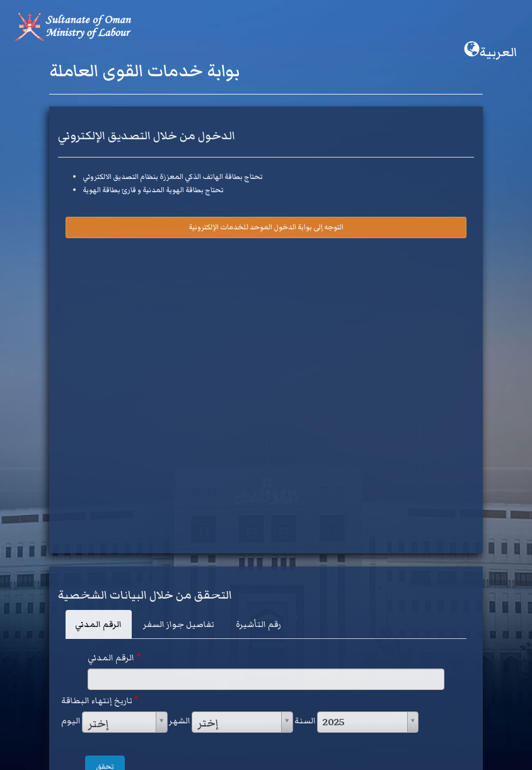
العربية (490, 52)
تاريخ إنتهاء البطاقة (100, 700)
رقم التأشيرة (258, 624)
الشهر (180, 721)
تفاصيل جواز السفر (179, 624)
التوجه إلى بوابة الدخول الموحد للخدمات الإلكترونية (266, 227)
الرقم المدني (98, 624)
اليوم (71, 721)
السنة (305, 721)
